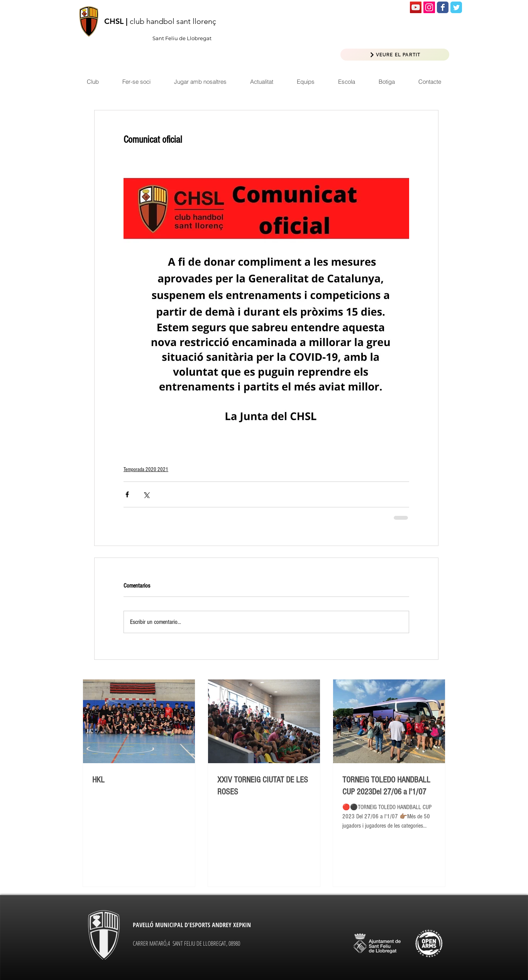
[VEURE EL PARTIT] (395, 55)
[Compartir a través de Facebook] (127, 494)
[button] (261, 82)
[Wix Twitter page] (456, 7)
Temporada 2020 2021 (146, 470)
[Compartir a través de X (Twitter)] (146, 494)
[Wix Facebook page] (443, 7)
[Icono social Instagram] (429, 7)
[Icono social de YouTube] (416, 7)
